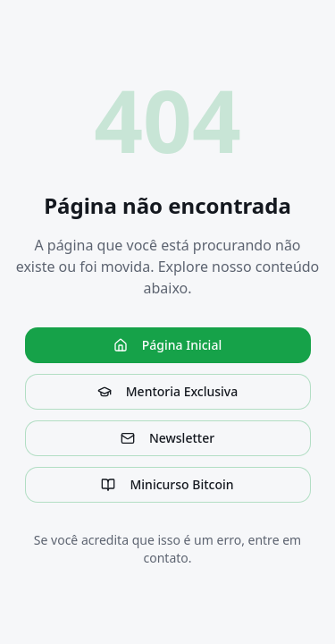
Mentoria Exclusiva (167, 391)
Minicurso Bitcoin (167, 484)
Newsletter (167, 438)
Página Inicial (167, 345)
